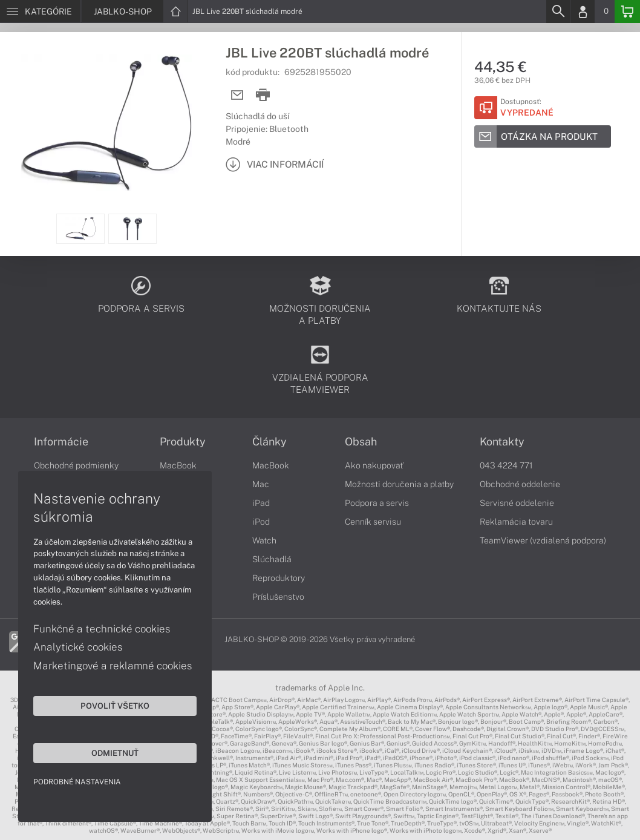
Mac (261, 484)
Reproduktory (279, 578)
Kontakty (502, 442)
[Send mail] (237, 95)
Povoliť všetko (115, 706)
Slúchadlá (272, 559)
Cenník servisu (373, 522)
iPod (261, 522)
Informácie (61, 442)
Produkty (183, 442)
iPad (261, 503)
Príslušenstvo (278, 597)
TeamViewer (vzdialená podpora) (543, 540)
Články (269, 442)
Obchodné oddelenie (520, 484)
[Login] (583, 11)
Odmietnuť (115, 753)
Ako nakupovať (374, 465)
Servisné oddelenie (517, 503)
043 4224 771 (506, 465)
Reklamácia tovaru (516, 522)
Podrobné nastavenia (77, 782)
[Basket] (627, 11)
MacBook (178, 465)
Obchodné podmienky (76, 465)
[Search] (558, 11)
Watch (264, 540)
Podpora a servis (377, 503)
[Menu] (40, 11)
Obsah (361, 442)
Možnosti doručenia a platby (399, 484)
